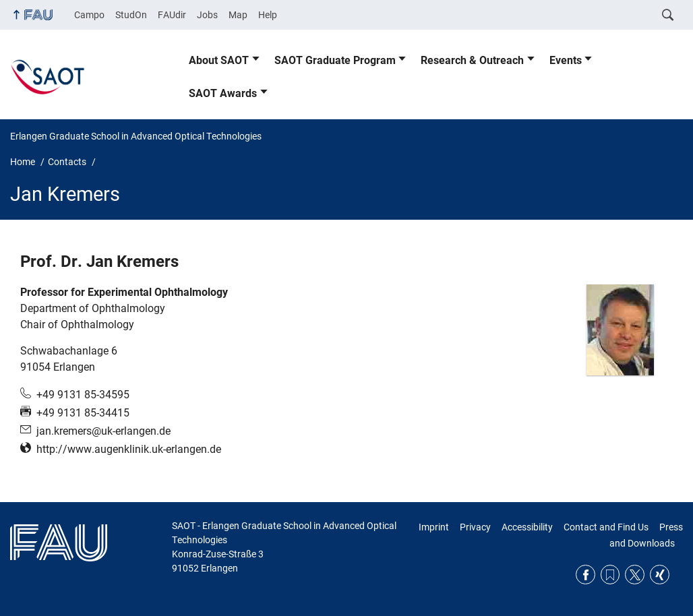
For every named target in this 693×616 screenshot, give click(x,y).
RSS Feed (610, 575)
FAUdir (172, 15)
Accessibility (527, 527)
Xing (660, 575)
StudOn (131, 15)
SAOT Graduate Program (335, 60)
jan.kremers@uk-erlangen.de (103, 431)
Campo (89, 15)
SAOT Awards (223, 93)
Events (566, 60)
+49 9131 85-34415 (83, 413)
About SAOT (219, 60)
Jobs (207, 15)
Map (238, 15)
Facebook (585, 575)
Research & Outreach (472, 60)
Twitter (635, 575)
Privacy (475, 527)
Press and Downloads (646, 535)
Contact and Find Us (606, 527)
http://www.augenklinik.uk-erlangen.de (129, 449)
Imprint (434, 527)
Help (268, 15)
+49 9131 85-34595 (83, 395)
